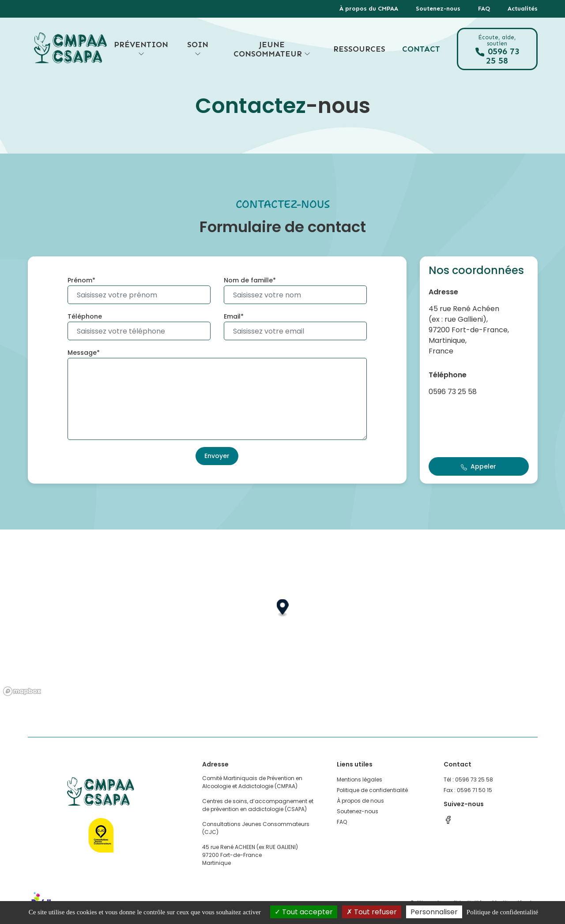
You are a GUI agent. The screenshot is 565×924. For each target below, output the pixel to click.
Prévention (141, 49)
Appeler (478, 466)
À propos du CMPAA (369, 9)
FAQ (484, 9)
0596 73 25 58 (497, 50)
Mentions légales (360, 779)
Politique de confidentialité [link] (502, 912)
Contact (421, 49)
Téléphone (85, 316)
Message (82, 353)
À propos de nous (360, 801)
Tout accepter (304, 912)
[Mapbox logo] (22, 691)
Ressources (359, 49)
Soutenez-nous (438, 9)
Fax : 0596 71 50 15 (468, 790)
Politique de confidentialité (372, 790)
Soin (198, 49)
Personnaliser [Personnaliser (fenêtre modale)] (434, 912)
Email (232, 316)
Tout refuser (372, 912)
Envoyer (217, 456)
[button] (283, 608)
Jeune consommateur (272, 49)
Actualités (523, 9)
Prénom (80, 280)
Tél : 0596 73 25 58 (468, 779)
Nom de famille (248, 280)
